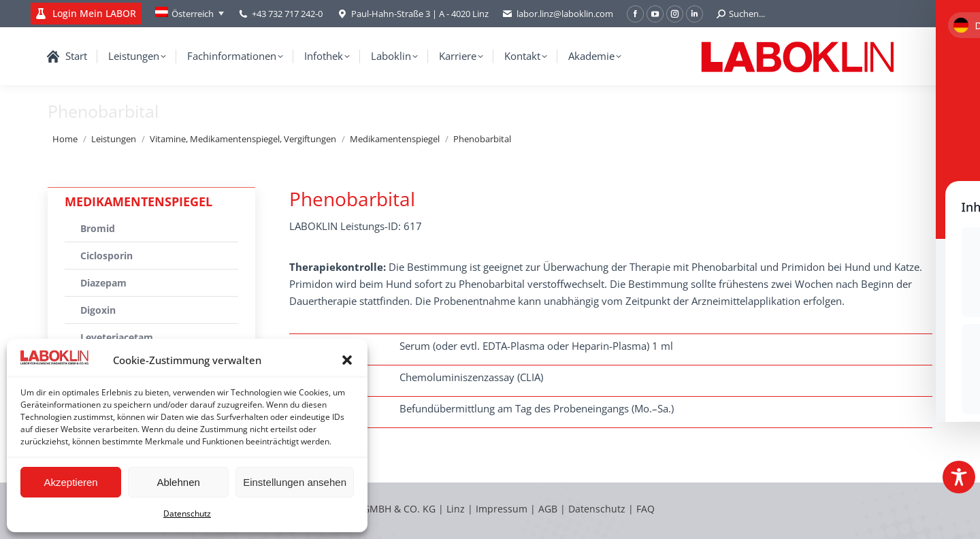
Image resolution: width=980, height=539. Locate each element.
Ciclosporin (107, 256)
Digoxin (98, 310)
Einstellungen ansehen (295, 482)
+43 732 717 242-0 (287, 14)
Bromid (98, 228)
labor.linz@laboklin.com (558, 14)
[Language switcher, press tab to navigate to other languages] (190, 14)
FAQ (646, 509)
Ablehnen (178, 482)
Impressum (502, 509)
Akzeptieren (70, 482)
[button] (347, 360)
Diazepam (103, 283)
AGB (549, 509)
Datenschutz (187, 513)
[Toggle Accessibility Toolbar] (959, 477)
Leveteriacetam (117, 337)
